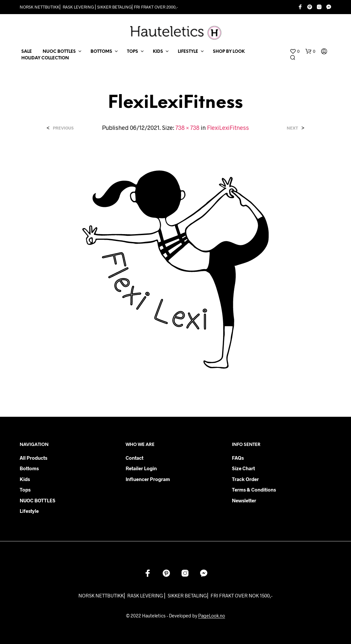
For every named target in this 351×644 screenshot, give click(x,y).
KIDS (158, 52)
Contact (134, 458)
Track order (245, 479)
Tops (25, 490)
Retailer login (141, 468)
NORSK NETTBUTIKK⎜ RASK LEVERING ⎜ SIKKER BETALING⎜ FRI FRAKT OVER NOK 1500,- (175, 595)
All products (33, 458)
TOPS (133, 52)
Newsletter (244, 500)
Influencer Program (148, 479)
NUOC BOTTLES (59, 52)
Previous (63, 128)
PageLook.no (212, 616)
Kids (25, 479)
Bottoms (29, 468)
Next (292, 128)
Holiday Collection (45, 58)
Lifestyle (29, 511)
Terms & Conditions (254, 490)
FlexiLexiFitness (228, 128)
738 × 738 (187, 128)
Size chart (243, 468)
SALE (27, 52)
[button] (295, 51)
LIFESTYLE (188, 52)
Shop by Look (229, 52)
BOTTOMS (101, 52)
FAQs (238, 458)
